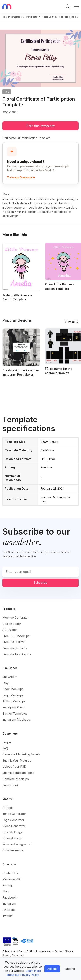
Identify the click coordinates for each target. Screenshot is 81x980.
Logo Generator (13, 820)
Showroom (10, 677)
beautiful (8, 203)
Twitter (7, 916)
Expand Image (12, 838)
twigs (46, 203)
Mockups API (12, 879)
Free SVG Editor (13, 642)
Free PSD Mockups (16, 636)
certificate (32, 17)
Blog (6, 891)
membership (61, 203)
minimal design (27, 212)
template (58, 199)
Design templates (12, 17)
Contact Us (10, 873)
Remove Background (17, 844)
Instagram (9, 904)
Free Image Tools (15, 648)
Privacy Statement (13, 955)
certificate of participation (46, 207)
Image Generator (14, 814)
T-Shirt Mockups (14, 701)
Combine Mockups (16, 779)
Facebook (9, 897)
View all (70, 322)
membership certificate (18, 199)
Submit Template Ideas (18, 773)
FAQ (5, 748)
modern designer (14, 207)
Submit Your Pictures (17, 761)
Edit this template (41, 126)
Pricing (7, 885)
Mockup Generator (15, 617)
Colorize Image (13, 850)
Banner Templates (15, 713)
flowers (35, 203)
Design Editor (12, 624)
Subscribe (40, 583)
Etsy (5, 683)
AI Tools (8, 808)
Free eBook (11, 785)
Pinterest (9, 910)
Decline (70, 969)
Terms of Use (63, 951)
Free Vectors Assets (17, 654)
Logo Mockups (13, 695)
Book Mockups (13, 689)
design (72, 199)
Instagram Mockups (16, 719)
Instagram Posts (14, 707)
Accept (52, 969)
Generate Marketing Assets (21, 754)
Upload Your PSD (14, 767)
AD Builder (10, 630)
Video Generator (14, 826)
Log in (7, 742)
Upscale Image (13, 832)
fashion (22, 203)
